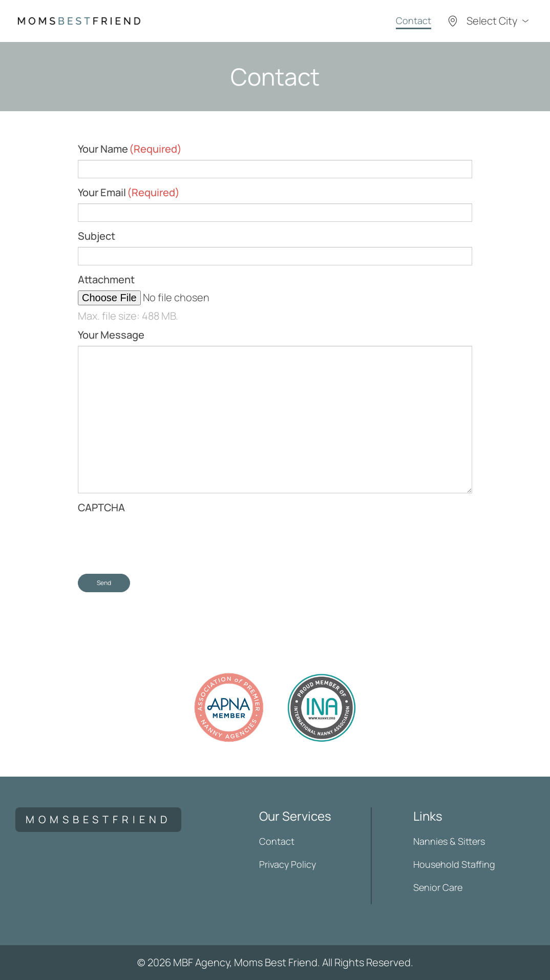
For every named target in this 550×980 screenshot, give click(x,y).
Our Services (295, 816)
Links (428, 816)
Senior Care (438, 887)
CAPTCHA (101, 507)
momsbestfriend (98, 819)
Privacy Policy (288, 864)
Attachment (106, 279)
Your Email (129, 192)
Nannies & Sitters (449, 841)
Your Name (130, 149)
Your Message (111, 335)
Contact (414, 20)
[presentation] (156, 538)
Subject (97, 236)
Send (104, 583)
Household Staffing (454, 864)
